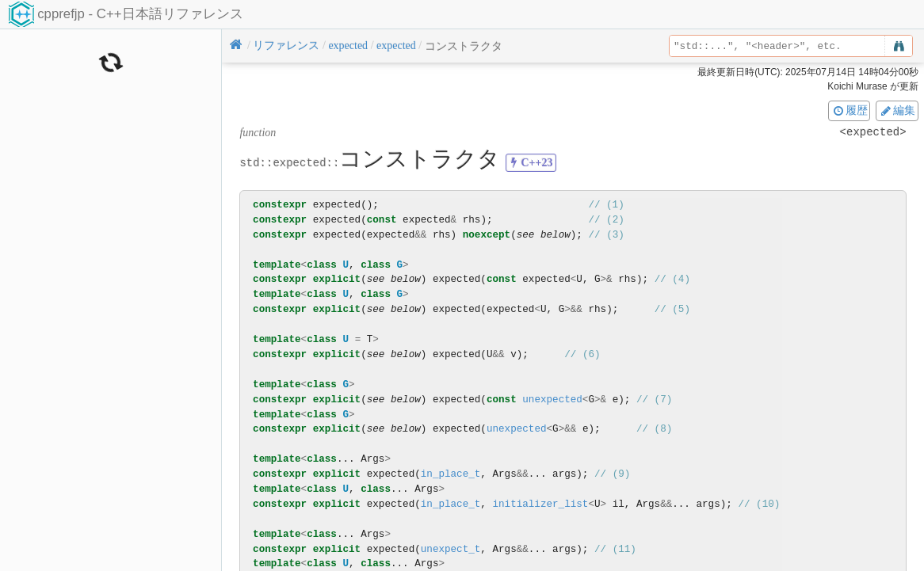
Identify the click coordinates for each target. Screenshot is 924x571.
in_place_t (451, 474)
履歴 (850, 110)
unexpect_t (451, 549)
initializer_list (540, 504)
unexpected (552, 400)
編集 (897, 110)
